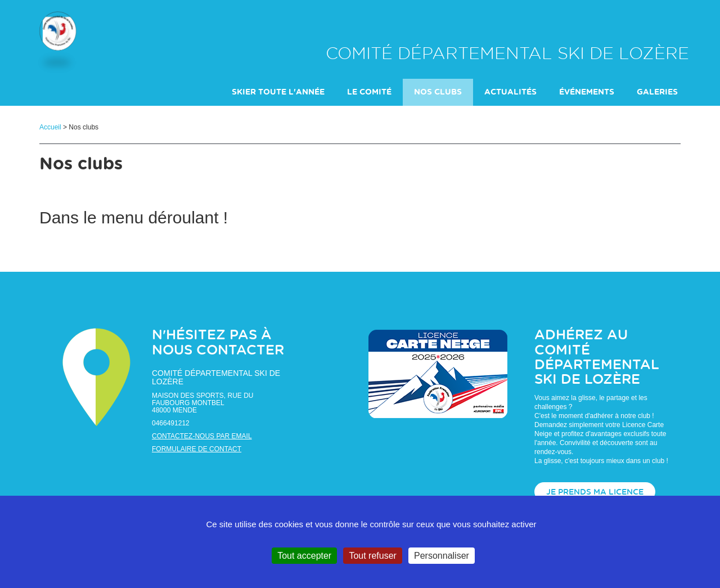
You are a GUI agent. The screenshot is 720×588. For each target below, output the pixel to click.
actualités (510, 93)
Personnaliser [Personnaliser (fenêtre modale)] (442, 556)
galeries (657, 93)
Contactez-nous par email (202, 437)
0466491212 (171, 424)
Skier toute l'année (278, 93)
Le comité (369, 93)
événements (587, 93)
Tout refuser (372, 556)
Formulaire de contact (197, 450)
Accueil (50, 128)
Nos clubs (438, 93)
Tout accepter (304, 556)
